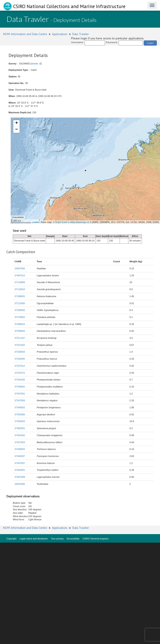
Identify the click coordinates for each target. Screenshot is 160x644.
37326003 (20, 352)
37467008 (20, 477)
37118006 (20, 282)
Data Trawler (81, 34)
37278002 (20, 317)
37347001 (20, 394)
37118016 (20, 289)
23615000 (20, 484)
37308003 (20, 331)
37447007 (20, 463)
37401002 (20, 435)
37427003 (20, 442)
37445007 (20, 456)
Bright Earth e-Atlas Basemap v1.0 (73, 222)
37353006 (20, 414)
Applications (60, 34)
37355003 (20, 421)
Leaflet (36, 222)
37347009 (20, 400)
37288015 (20, 324)
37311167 (20, 338)
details (35, 64)
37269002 (20, 310)
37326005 (20, 359)
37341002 (20, 380)
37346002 (20, 387)
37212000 (20, 303)
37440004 (20, 449)
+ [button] (17, 123)
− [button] (17, 130)
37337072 (20, 373)
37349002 (20, 407)
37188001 (20, 296)
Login (150, 43)
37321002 (20, 345)
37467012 (20, 275)
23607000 (20, 268)
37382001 (20, 428)
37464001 (20, 470)
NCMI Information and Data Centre (25, 34)
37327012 (20, 366)
